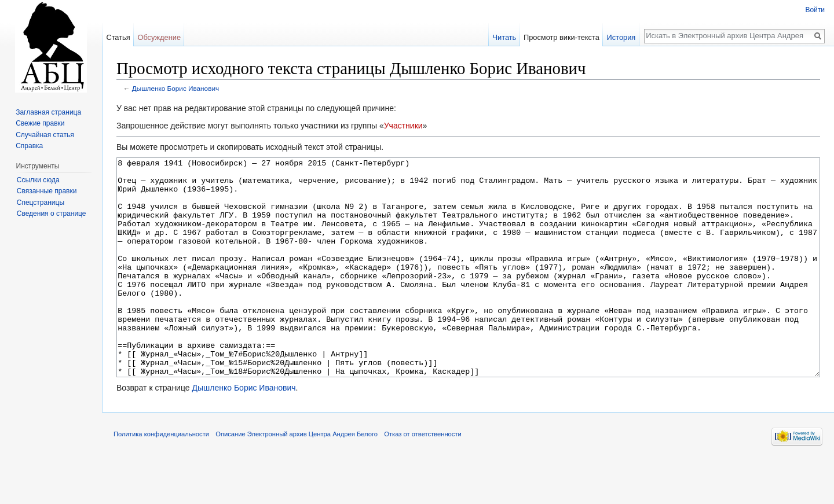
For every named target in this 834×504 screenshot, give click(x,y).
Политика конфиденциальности (161, 477)
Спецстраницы (41, 203)
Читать (504, 37)
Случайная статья (45, 135)
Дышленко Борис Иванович (175, 88)
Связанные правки (47, 191)
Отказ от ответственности (423, 477)
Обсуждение (159, 37)
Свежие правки (40, 123)
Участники (403, 126)
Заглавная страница (48, 112)
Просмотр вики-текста (562, 37)
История (621, 37)
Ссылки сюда (38, 180)
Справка (29, 146)
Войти (815, 10)
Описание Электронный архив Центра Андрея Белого (297, 477)
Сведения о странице (52, 214)
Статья (118, 37)
